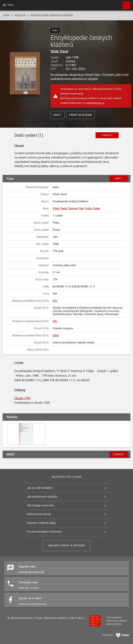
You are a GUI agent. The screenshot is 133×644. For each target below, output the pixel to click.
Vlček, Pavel (59, 51)
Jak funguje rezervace (40, 505)
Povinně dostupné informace (44, 532)
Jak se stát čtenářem (40, 488)
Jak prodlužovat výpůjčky (42, 497)
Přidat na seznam (81, 115)
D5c (55, 321)
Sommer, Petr (76, 208)
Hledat (125, 4)
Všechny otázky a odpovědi (67, 546)
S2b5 (56, 335)
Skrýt (119, 179)
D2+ (55, 301)
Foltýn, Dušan (92, 208)
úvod (6, 15)
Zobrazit (107, 135)
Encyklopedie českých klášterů (52, 15)
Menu (8, 5)
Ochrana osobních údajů (41, 523)
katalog (20, 15)
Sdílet (58, 115)
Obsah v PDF (23, 398)
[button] (25, 74)
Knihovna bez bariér (39, 514)
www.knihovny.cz (95, 103)
